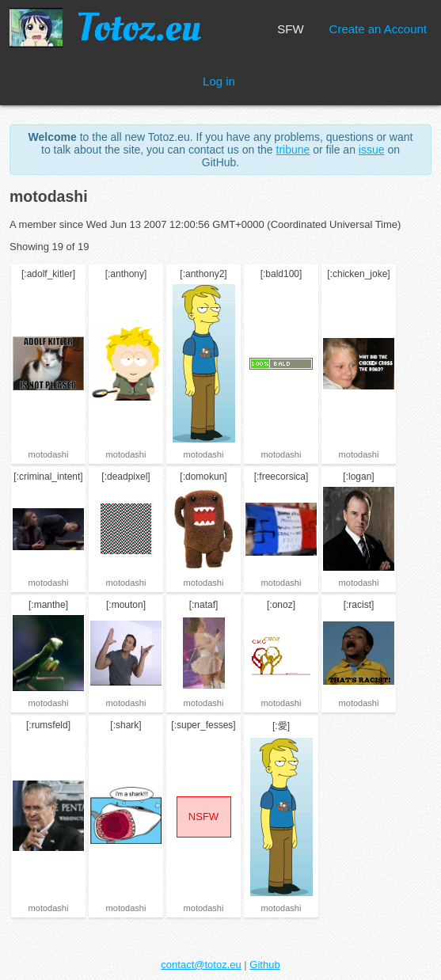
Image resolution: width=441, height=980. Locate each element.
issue (372, 150)
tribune (293, 150)
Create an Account (378, 29)
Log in (219, 81)
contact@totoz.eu (201, 965)
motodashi (49, 454)
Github (264, 965)
